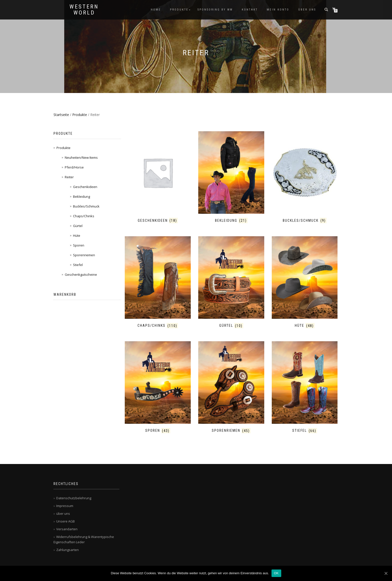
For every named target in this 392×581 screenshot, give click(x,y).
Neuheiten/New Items (81, 157)
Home (156, 10)
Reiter (69, 177)
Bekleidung (81, 196)
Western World (84, 10)
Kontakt (250, 10)
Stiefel (78, 265)
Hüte (77, 235)
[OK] (386, 573)
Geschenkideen (85, 187)
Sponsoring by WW (215, 10)
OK (276, 573)
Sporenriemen (84, 255)
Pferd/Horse (74, 167)
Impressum (65, 506)
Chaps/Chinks (84, 216)
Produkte (179, 10)
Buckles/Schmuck (86, 206)
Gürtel (78, 226)
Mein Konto (278, 10)
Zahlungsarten (67, 550)
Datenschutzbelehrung (74, 498)
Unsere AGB (65, 521)
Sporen (79, 245)
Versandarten (67, 529)
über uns (307, 10)
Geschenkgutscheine (81, 274)
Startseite (61, 115)
